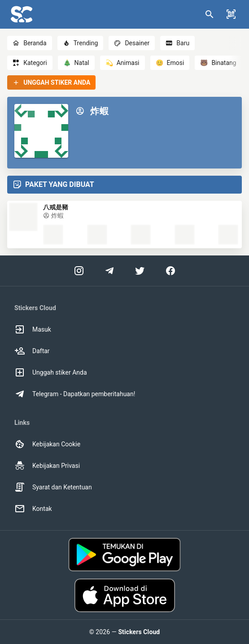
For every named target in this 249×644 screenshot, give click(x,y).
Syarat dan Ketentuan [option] (53, 487)
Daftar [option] (32, 351)
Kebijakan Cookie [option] (47, 444)
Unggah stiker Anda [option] (51, 372)
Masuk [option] (33, 329)
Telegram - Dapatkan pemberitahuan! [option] (75, 394)
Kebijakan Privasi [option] (47, 466)
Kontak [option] (33, 509)
